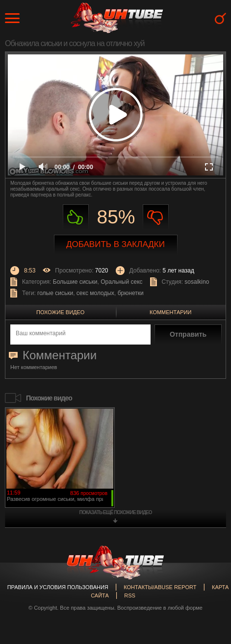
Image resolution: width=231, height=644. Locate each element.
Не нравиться (156, 217)
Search (220, 18)
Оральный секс (121, 282)
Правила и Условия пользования (58, 587)
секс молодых (95, 293)
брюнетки (131, 293)
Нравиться (76, 217)
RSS (130, 595)
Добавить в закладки (115, 244)
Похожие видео (60, 312)
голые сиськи (55, 293)
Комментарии (170, 312)
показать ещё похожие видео (116, 512)
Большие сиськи (75, 282)
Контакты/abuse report (160, 587)
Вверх (209, 609)
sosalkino (197, 282)
